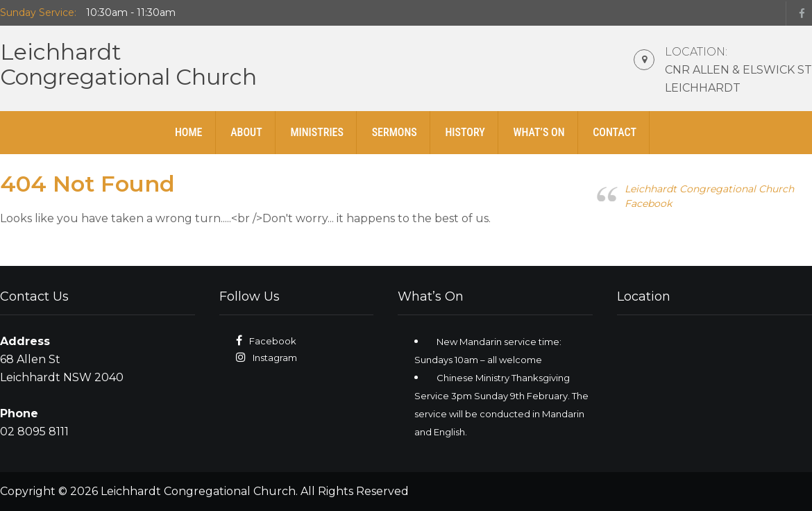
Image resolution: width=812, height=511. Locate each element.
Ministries (317, 132)
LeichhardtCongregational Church (128, 64)
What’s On (539, 132)
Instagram (275, 358)
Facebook (273, 341)
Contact (615, 132)
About (246, 132)
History (465, 132)
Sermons (395, 132)
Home (189, 132)
